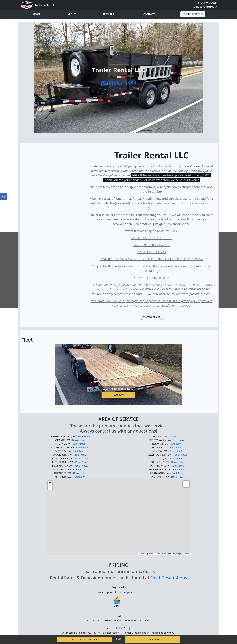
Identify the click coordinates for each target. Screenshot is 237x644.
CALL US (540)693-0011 (152, 640)
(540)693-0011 (209, 3)
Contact (149, 14)
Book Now (118, 395)
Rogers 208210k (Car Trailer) (119, 389)
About (72, 14)
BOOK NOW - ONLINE (85, 640)
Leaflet (141, 554)
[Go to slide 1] (107, 401)
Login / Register (193, 14)
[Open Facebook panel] (3, 197)
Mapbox (187, 554)
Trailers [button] (109, 14)
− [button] (50, 488)
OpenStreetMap (160, 554)
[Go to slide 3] (118, 401)
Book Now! (84, 437)
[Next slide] (172, 375)
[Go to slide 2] (113, 401)
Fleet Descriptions (169, 578)
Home (37, 14)
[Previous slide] (65, 375)
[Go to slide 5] (129, 401)
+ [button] (50, 483)
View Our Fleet (152, 317)
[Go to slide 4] (124, 401)
